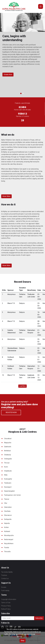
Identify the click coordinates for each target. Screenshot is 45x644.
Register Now (11, 412)
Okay (23, 641)
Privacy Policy (6, 606)
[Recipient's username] (18, 618)
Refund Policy (6, 609)
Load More (22, 386)
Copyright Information (9, 599)
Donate (4, 587)
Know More (6, 196)
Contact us (5, 578)
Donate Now (8, 74)
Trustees (4, 575)
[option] (22, 47)
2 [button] (23, 93)
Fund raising (5, 590)
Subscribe (39, 618)
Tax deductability (7, 572)
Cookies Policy (28, 637)
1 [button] (21, 93)
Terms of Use (6, 603)
